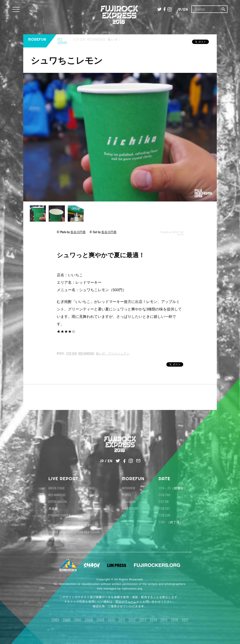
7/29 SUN (71, 353)
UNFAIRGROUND (58, 525)
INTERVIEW (129, 488)
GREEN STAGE (57, 488)
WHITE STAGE (86, 488)
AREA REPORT (130, 508)
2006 (67, 620)
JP (179, 9)
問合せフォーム (126, 602)
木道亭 (53, 508)
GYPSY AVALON (58, 501)
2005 (55, 620)
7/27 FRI (164, 501)
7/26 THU (164, 495)
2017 (185, 620)
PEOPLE (126, 495)
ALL (80, 539)
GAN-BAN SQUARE (89, 532)
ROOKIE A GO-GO (88, 525)
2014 (153, 620)
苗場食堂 (85, 501)
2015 (164, 620)
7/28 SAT (164, 508)
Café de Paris (86, 508)
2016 (175, 620)
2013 (143, 620)
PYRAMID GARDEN (60, 515)
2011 (122, 620)
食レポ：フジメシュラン (113, 353)
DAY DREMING (57, 539)
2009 (100, 620)
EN (186, 9)
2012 (132, 620)
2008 (89, 620)
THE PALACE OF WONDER (88, 517)
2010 (111, 620)
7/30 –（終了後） (171, 522)
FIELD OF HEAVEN (89, 495)
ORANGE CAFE (57, 532)
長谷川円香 (78, 232)
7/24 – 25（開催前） (173, 488)
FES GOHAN (129, 501)
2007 (78, 620)
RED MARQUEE (86, 353)
